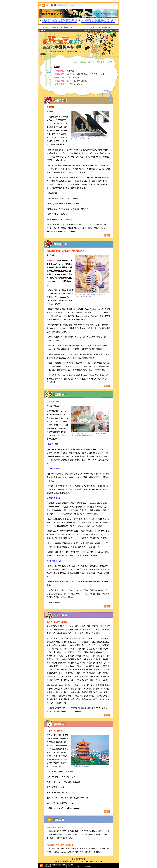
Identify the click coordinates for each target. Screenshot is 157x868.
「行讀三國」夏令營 (75, 84)
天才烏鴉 (70, 71)
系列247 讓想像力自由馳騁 (77, 81)
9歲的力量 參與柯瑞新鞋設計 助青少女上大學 (86, 74)
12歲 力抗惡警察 (73, 77)
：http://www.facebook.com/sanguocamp (68, 808)
